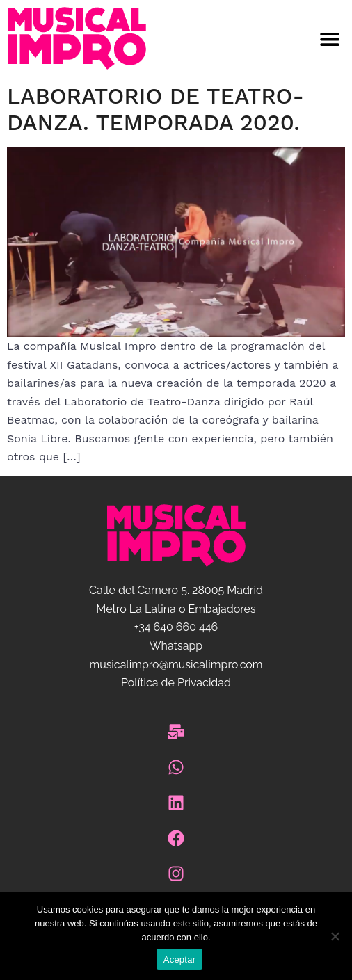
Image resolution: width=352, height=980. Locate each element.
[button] (264, 39)
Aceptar (180, 959)
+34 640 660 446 (176, 627)
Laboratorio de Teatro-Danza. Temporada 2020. (155, 109)
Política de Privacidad (176, 683)
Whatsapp (176, 646)
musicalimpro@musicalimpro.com (176, 665)
